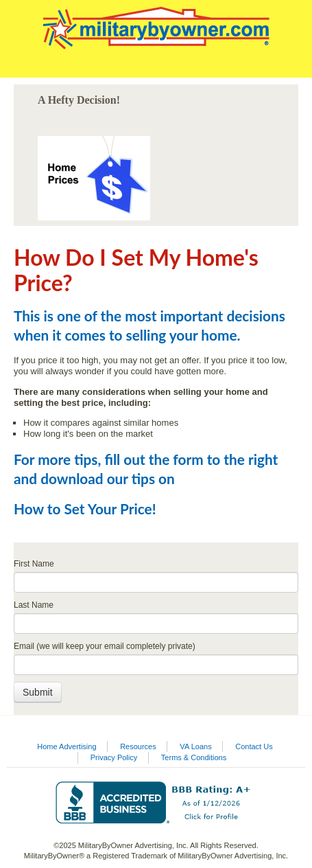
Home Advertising (67, 746)
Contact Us (254, 746)
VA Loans (195, 746)
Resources (138, 746)
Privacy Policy (114, 757)
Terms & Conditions (194, 757)
